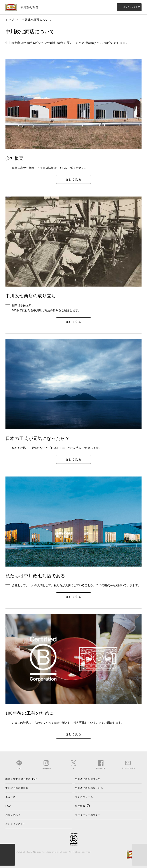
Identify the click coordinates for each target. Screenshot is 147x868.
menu (8, 855)
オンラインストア (131, 7)
